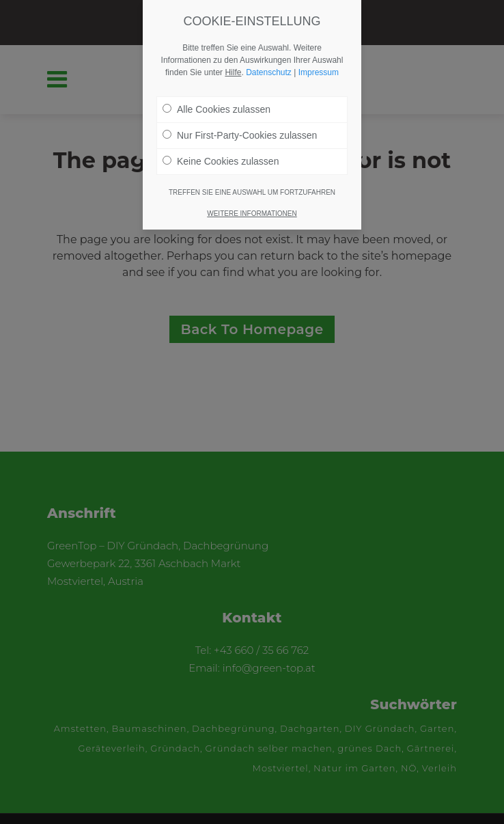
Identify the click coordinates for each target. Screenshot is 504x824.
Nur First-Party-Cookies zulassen (240, 135)
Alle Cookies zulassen (216, 109)
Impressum (319, 72)
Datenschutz (269, 72)
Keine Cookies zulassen (221, 161)
